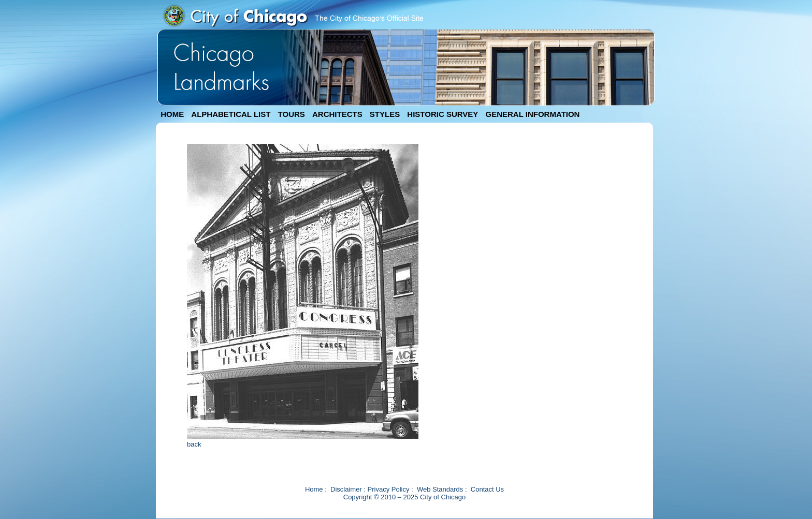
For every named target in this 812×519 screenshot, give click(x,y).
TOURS (292, 114)
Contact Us (487, 489)
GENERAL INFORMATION (533, 114)
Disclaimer (346, 489)
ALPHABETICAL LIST (231, 114)
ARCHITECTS (337, 114)
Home (314, 489)
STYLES (385, 114)
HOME (172, 114)
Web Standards (440, 489)
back (194, 444)
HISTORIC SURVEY (443, 114)
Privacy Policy (389, 489)
